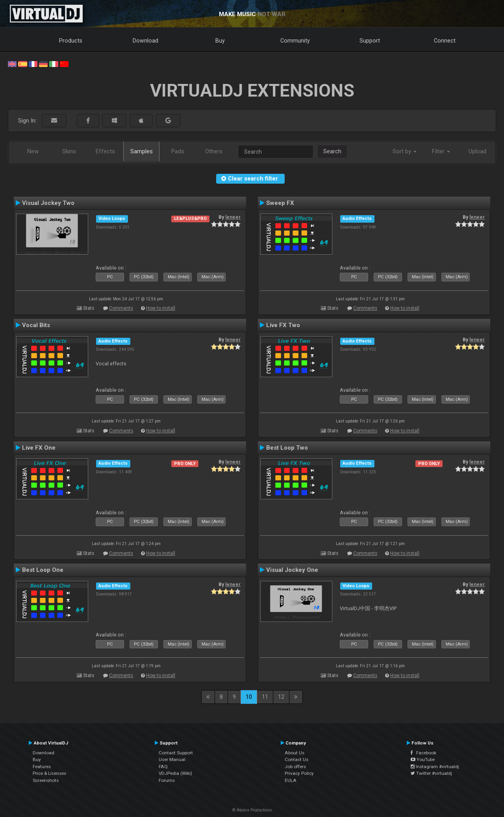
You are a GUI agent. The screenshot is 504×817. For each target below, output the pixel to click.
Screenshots (46, 780)
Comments (121, 308)
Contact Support (176, 753)
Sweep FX (280, 203)
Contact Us (296, 759)
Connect (445, 41)
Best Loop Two (287, 448)
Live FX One (39, 448)
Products (71, 41)
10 (249, 697)
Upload (477, 151)
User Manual (172, 759)
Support (370, 41)
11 (265, 697)
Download (145, 41)
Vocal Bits (36, 325)
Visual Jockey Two (48, 203)
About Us (295, 753)
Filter (441, 151)
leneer (233, 217)
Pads (178, 151)
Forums (167, 780)
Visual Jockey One (292, 570)
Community (295, 41)
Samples (142, 151)
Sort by (405, 151)
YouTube (423, 759)
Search (332, 151)
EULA (291, 780)
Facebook (423, 753)
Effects (105, 151)
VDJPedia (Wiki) (175, 773)
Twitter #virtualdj (431, 773)
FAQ (163, 767)
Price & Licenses (49, 773)
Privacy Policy (299, 773)
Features (42, 767)
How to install (161, 308)
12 (281, 697)
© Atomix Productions (252, 810)
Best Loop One (43, 570)
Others (214, 151)
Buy (220, 41)
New (33, 151)
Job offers (295, 767)
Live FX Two (283, 325)
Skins (69, 151)
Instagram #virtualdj (435, 767)
